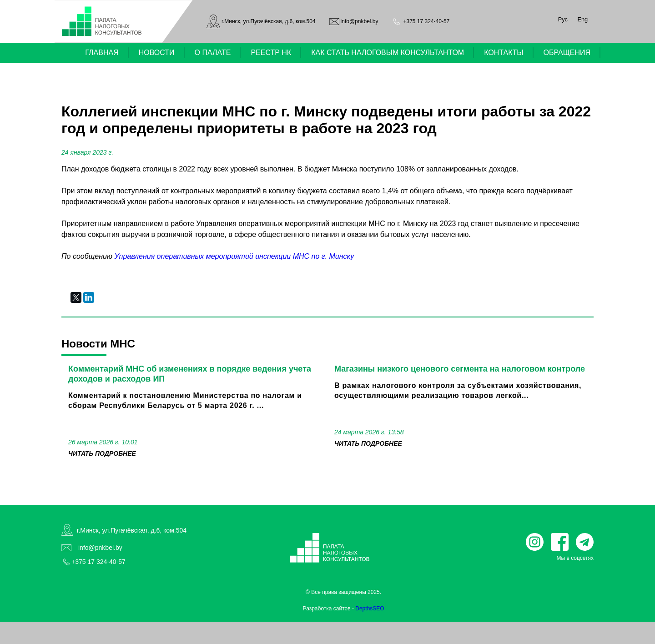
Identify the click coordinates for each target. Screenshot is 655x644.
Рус (563, 19)
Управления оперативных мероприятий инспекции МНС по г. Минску (234, 256)
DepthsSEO (370, 609)
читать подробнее (102, 453)
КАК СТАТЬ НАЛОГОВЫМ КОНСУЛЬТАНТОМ (388, 53)
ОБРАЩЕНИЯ (567, 53)
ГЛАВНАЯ (102, 53)
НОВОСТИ (157, 53)
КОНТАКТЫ (504, 53)
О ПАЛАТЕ (213, 53)
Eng (582, 19)
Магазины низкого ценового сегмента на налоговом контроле (460, 369)
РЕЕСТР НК (271, 53)
